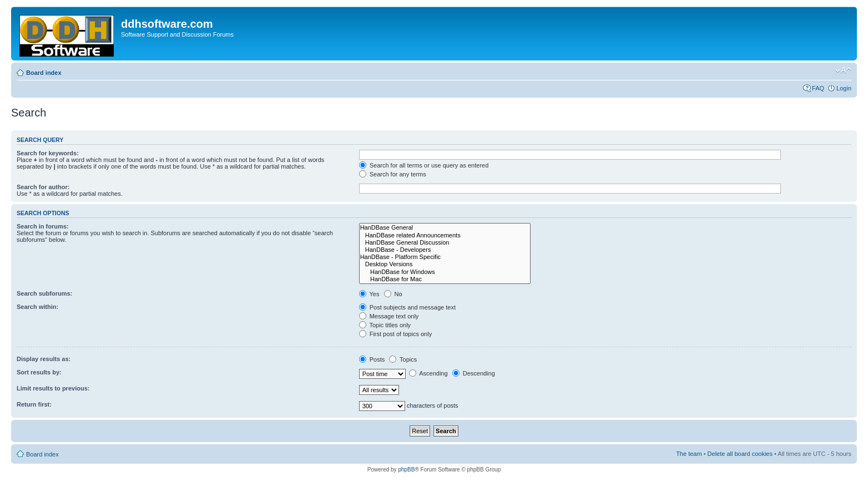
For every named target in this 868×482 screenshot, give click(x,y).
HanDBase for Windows (445, 272)
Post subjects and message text (407, 307)
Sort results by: (39, 372)
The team (689, 454)
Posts (372, 359)
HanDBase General (445, 228)
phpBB (406, 470)
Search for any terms (393, 174)
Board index (44, 73)
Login (844, 88)
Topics (403, 359)
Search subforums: (44, 293)
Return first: (34, 404)
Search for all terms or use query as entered (424, 165)
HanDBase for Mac (445, 279)
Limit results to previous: (53, 388)
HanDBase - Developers (445, 250)
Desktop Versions (445, 264)
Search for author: (43, 187)
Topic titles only (385, 325)
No (393, 294)
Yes (369, 294)
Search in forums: (43, 226)
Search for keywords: (48, 153)
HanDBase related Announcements (445, 235)
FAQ (818, 88)
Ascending (428, 373)
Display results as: (44, 359)
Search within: (37, 307)
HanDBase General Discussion (445, 243)
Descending (474, 373)
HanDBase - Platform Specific (445, 257)
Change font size (843, 70)
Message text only (389, 316)
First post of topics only (396, 334)
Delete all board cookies (740, 454)
